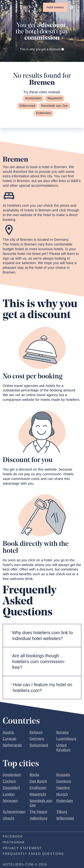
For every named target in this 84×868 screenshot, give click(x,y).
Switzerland (39, 745)
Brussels (63, 775)
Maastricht (55, 98)
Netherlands (12, 745)
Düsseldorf (11, 788)
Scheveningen (14, 812)
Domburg (64, 781)
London (9, 794)
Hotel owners (55, 7)
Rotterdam (44, 113)
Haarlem (63, 788)
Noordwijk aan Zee (54, 106)
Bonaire (62, 732)
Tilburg (62, 812)
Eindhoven (38, 788)
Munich (62, 794)
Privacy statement (22, 848)
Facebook (13, 837)
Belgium (36, 732)
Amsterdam (33, 98)
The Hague (38, 812)
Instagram (14, 842)
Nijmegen (10, 801)
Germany (37, 739)
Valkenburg (39, 818)
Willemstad (27, 106)
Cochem (9, 781)
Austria (8, 732)
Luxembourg (66, 739)
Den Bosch (38, 781)
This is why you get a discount (42, 49)
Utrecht (9, 818)
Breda (34, 775)
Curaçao (9, 739)
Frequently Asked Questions (33, 854)
